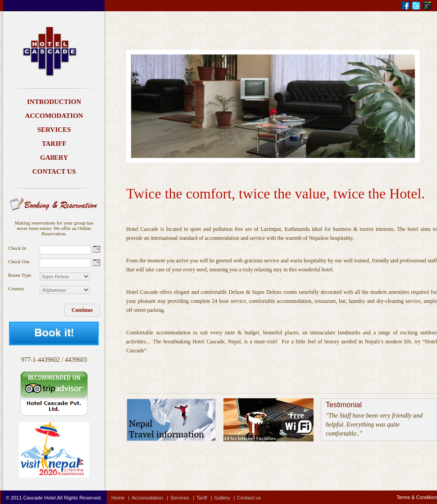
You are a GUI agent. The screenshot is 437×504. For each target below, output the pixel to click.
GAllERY (54, 157)
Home (121, 498)
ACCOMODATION (54, 116)
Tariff (205, 498)
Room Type (20, 275)
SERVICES (54, 130)
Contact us (249, 498)
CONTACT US (54, 171)
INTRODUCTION (54, 102)
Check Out (19, 261)
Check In (17, 248)
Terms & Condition (417, 497)
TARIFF (54, 144)
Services (183, 498)
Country (16, 288)
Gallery (226, 498)
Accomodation (151, 498)
